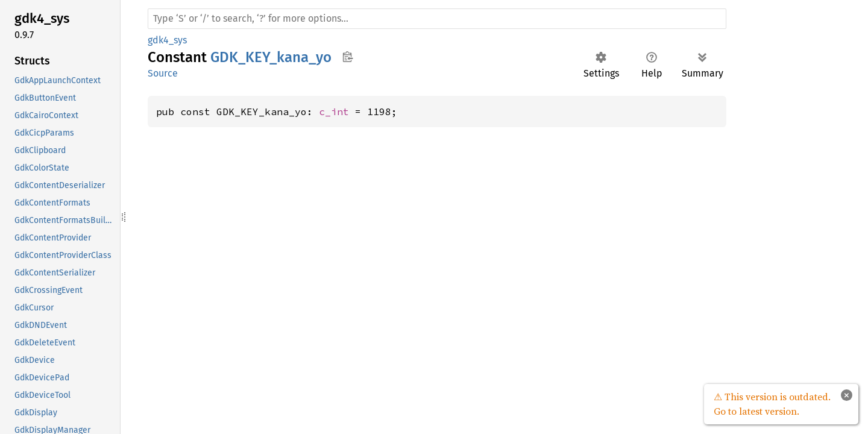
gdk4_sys (167, 40)
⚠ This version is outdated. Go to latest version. (772, 404)
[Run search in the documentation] (437, 19)
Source (163, 73)
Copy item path (348, 57)
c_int (334, 112)
